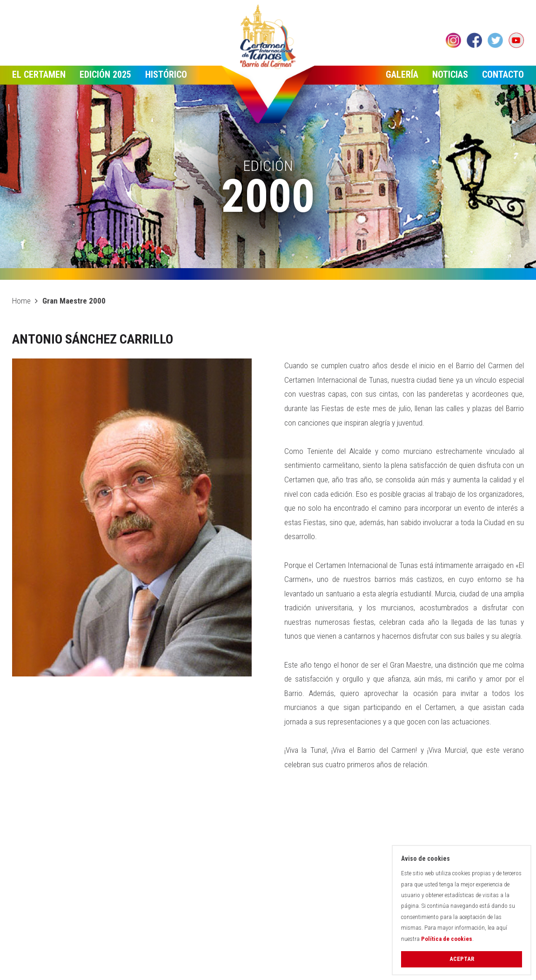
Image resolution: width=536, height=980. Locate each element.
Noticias (450, 74)
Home (21, 301)
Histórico (166, 74)
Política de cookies (447, 939)
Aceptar (462, 959)
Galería (402, 74)
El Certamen (39, 74)
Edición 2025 (105, 74)
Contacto (503, 74)
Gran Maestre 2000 (74, 301)
